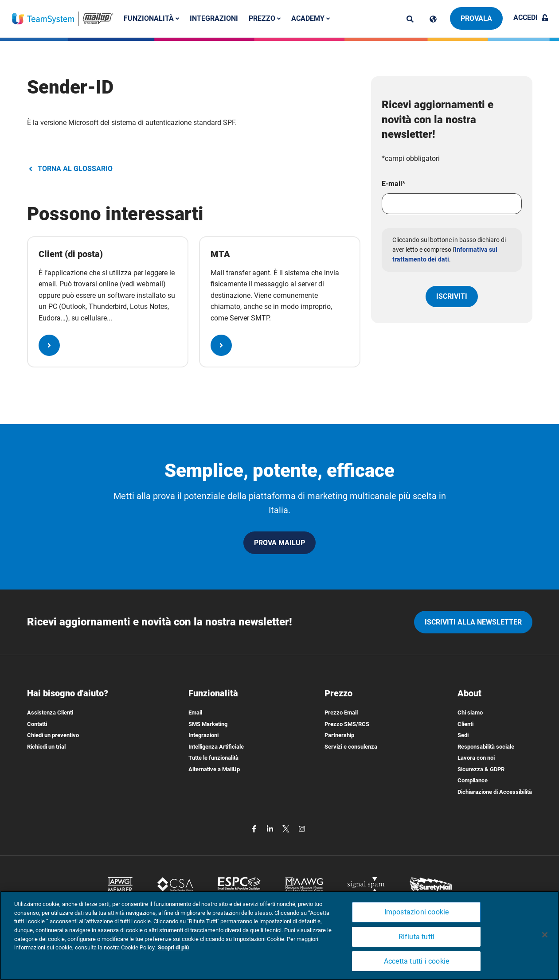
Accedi (531, 18)
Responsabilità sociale (486, 747)
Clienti (465, 724)
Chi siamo (470, 713)
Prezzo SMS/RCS (347, 724)
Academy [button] (312, 18)
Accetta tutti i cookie (416, 961)
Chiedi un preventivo (53, 735)
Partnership (339, 735)
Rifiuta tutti (417, 937)
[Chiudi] (545, 935)
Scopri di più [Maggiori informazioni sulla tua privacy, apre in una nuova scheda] (173, 947)
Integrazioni (216, 18)
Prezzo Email (341, 713)
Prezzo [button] (266, 18)
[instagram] (302, 829)
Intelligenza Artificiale (216, 747)
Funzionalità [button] (153, 18)
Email (195, 713)
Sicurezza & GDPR (481, 769)
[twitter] (287, 829)
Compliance (473, 780)
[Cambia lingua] (433, 19)
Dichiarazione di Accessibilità (495, 792)
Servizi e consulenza (351, 747)
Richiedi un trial (46, 747)
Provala (476, 18)
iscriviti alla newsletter (473, 622)
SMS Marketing (208, 724)
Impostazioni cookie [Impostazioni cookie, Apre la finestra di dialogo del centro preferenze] (417, 912)
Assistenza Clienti (50, 713)
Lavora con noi (476, 758)
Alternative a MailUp (214, 769)
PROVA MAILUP (279, 543)
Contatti (37, 724)
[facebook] (255, 829)
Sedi (463, 735)
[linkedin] (271, 829)
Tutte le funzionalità (213, 758)
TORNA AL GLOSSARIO (70, 169)
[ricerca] (410, 19)
